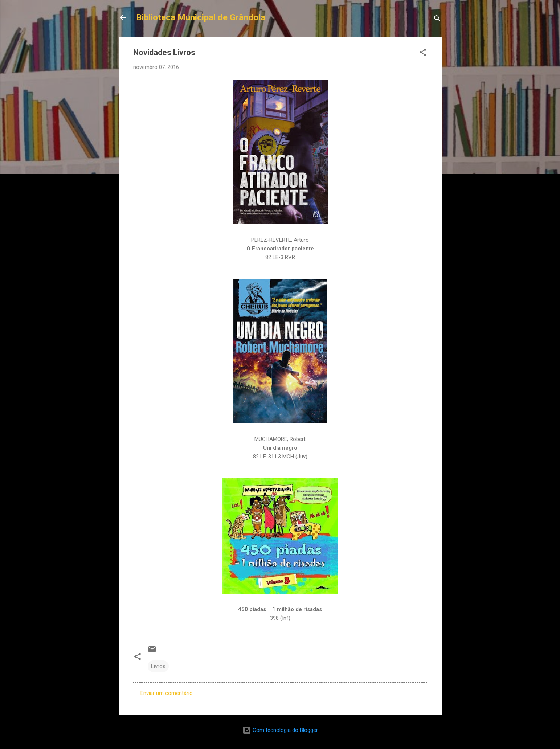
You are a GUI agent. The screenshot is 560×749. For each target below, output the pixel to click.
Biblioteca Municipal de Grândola (201, 17)
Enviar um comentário (167, 693)
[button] (423, 54)
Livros (158, 666)
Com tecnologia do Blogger (280, 730)
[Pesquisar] (437, 20)
